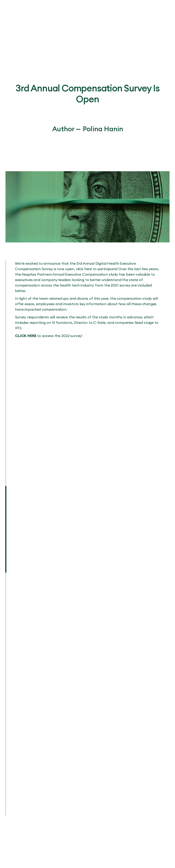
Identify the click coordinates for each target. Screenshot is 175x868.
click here (84, 269)
